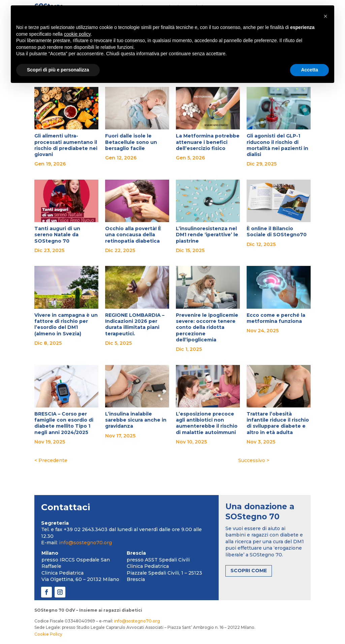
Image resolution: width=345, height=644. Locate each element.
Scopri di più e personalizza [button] (58, 70)
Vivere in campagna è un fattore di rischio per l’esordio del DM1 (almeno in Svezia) (66, 324)
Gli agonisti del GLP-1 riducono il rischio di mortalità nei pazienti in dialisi (277, 145)
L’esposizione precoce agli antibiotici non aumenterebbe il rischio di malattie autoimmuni (207, 423)
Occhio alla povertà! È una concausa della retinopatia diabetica (133, 235)
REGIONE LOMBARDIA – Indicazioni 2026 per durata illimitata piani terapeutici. (135, 324)
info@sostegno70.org (85, 543)
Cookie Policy (48, 634)
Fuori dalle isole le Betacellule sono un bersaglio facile (131, 142)
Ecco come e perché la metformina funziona (276, 318)
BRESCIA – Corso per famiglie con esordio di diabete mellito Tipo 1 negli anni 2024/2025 (64, 423)
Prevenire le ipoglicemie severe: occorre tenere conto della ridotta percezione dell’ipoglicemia (207, 327)
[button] (325, 16)
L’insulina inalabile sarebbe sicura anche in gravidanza (136, 420)
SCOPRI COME (249, 571)
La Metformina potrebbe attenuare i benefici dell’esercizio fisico (208, 142)
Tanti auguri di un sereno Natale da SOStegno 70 (57, 235)
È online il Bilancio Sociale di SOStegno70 (277, 232)
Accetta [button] (309, 70)
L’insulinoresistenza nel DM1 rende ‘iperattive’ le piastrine (207, 235)
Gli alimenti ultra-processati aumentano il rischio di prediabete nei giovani (66, 145)
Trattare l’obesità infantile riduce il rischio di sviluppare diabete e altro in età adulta (278, 423)
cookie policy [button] (77, 34)
